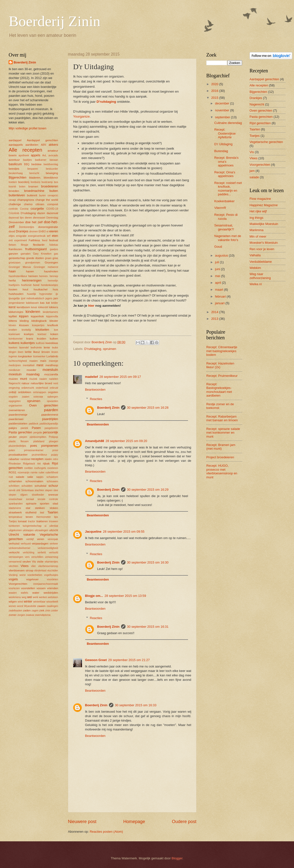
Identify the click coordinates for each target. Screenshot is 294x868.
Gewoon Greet (96, 660)
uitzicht (54, 530)
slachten (39, 490)
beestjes (14, 169)
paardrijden (50, 419)
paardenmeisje (18, 415)
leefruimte (36, 348)
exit (11, 240)
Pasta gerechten (20, 432)
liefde (28, 352)
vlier (33, 566)
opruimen (110, 349)
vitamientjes (51, 562)
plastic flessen (19, 441)
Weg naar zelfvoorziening (260, 276)
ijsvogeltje (14, 298)
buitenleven (17, 195)
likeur (37, 352)
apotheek (24, 155)
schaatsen (52, 477)
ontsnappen (40, 392)
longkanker (25, 356)
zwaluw (30, 615)
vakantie (29, 535)
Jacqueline (93, 532)
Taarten (53, 512)
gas (56, 254)
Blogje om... (94, 596)
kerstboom (23, 307)
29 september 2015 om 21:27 (129, 660)
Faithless (34, 240)
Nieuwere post (82, 822)
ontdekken (25, 392)
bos (56, 182)
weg (24, 597)
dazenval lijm (16, 218)
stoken (54, 508)
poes (34, 446)
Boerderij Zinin (55, 21)
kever (34, 307)
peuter (13, 437)
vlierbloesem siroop (21, 570)
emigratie (21, 236)
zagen (35, 611)
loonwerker (39, 356)
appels (36, 155)
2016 (215, 91)
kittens (13, 321)
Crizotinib (14, 213)
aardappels (16, 145)
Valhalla (255, 255)
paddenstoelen (18, 424)
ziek (42, 610)
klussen (24, 325)
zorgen (21, 615)
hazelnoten (51, 271)
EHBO (42, 232)
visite (40, 562)
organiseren (15, 406)
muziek (33, 379)
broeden (14, 191)
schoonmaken (34, 481)
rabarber (14, 459)
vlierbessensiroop (48, 566)
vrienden (53, 588)
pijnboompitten (38, 437)
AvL (44, 155)
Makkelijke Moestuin (264, 224)
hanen (30, 271)
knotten (13, 330)
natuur (26, 383)
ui (45, 526)
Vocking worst (17, 575)
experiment (21, 240)
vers (27, 557)
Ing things (256, 218)
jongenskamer (17, 303)
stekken (40, 508)
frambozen (15, 249)
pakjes (13, 428)
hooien (13, 289)
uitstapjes (28, 530)
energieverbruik (37, 236)
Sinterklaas (28, 490)
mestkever (15, 370)
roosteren (53, 468)
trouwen (53, 521)
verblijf (30, 539)
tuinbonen (14, 526)
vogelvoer (32, 579)
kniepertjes (38, 325)
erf (49, 236)
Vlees (24, 566)
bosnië (12, 187)
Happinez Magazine (264, 205)
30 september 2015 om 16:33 (136, 705)
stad (55, 504)
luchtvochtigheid (18, 361)
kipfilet (13, 316)
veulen (27, 562)
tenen (29, 517)
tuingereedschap (32, 526)
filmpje (25, 245)
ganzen (13, 254)
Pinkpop (53, 437)
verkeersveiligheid (48, 548)
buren (42, 195)
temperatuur (16, 517)
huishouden (16, 294)
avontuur (14, 160)
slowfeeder (38, 495)
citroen (40, 204)
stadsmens (15, 508)
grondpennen (33, 263)
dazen (41, 213)
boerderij (24, 182)
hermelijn (53, 281)
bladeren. (35, 178)
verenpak (53, 539)
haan (12, 271)
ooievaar (38, 397)
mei (218, 276)
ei (47, 232)
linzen (55, 352)
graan (48, 258)
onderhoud (42, 388)
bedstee (36, 164)
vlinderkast (40, 571)
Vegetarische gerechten (266, 142)
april (218, 283)
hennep (54, 276)
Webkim (255, 268)
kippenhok (37, 316)
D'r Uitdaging (223, 144)
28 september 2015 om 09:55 (124, 532)
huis (55, 289)
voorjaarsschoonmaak (46, 584)
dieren (28, 218)
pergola (38, 433)
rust (11, 477)
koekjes (29, 334)
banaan (54, 160)
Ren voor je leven (262, 249)
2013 (215, 319)
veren (41, 539)
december (222, 103)
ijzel (23, 298)
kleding (24, 321)
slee (56, 490)
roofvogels (40, 468)
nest (56, 383)
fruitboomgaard (36, 249)
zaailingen (52, 606)
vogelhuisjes (51, 575)
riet (39, 464)
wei (30, 597)
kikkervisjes (16, 312)
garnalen (25, 254)
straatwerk (15, 512)
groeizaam (15, 263)
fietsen (12, 245)
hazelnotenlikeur (18, 276)
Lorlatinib (52, 356)
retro (55, 459)
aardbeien (32, 145)
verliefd (42, 553)
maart (220, 290)
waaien (13, 593)
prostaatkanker (18, 455)
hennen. (44, 276)
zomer (13, 615)
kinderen (33, 312)
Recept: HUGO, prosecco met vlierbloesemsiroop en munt (222, 471)
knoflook (53, 325)
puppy (55, 455)
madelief (91, 377)
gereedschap (17, 258)
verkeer (54, 544)
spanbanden (16, 504)
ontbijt (12, 392)
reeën (48, 459)
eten (55, 236)
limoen (46, 352)
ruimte (34, 473)
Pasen (36, 428)
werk (36, 597)
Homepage (134, 822)
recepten (37, 459)
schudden (27, 486)
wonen (12, 606)
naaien (43, 379)
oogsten (53, 392)
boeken (13, 182)
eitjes (12, 236)
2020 (215, 84)
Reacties (96, 399)
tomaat (22, 521)
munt (24, 379)
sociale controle (48, 499)
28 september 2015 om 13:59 (125, 596)
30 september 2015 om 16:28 (148, 408)
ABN (43, 145)
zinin (48, 611)
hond (36, 285)
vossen (41, 588)
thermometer (43, 517)
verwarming (52, 557)
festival (54, 240)
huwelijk (31, 294)
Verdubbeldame (261, 262)
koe (56, 330)
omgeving (14, 388)
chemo (28, 204)
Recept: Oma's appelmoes (225, 174)
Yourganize (81, 116)
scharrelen (15, 481)
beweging (52, 173)
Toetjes (13, 521)
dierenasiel (39, 218)
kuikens (14, 343)
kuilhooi (40, 343)
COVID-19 (52, 209)
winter (28, 601)
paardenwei (16, 419)
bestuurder (52, 169)
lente (47, 347)
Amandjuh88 (94, 441)
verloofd (53, 553)
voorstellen (28, 588)
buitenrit (32, 195)
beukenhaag (16, 173)
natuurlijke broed (41, 383)
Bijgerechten (18, 177)
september (223, 117)
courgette (37, 209)
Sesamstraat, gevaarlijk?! (224, 227)
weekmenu (15, 597)
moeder (31, 370)
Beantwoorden (95, 390)
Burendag (221, 151)
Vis (34, 562)
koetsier (42, 334)
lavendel (24, 348)
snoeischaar (16, 499)
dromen (33, 232)
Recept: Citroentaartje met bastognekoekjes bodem (222, 351)
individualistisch (35, 298)
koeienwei (14, 334)
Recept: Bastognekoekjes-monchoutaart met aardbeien (219, 390)
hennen (33, 276)
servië (12, 490)
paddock (33, 424)
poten (12, 450)
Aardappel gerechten (42, 140)
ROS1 (13, 472)
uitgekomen (15, 530)
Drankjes (22, 231)
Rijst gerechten (260, 123)
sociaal (30, 499)
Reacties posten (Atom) (106, 832)
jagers (49, 298)
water (36, 593)
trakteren (42, 521)
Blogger (177, 858)
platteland (39, 441)
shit (18, 490)
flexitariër (39, 245)
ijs (57, 294)
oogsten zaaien (19, 397)
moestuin (50, 370)
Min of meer (258, 236)
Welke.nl (256, 284)
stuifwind (31, 512)
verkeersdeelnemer (20, 548)
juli (217, 262)
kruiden (42, 339)
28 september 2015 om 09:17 (120, 377)
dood (12, 231)
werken (43, 597)
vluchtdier (53, 571)
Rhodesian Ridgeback (22, 464)
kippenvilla (52, 316)
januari (220, 303)
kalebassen (32, 303)
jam (56, 298)
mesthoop (52, 365)
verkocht (14, 552)
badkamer (41, 160)
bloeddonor (51, 178)
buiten (54, 191)
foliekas (54, 245)
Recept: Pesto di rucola (226, 217)
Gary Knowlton (42, 254)
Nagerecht (15, 383)
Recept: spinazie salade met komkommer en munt (223, 433)
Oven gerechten (44, 405)
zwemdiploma (43, 615)
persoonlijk (50, 432)
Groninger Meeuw (20, 267)
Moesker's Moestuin (264, 243)
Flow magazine (260, 199)
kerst (12, 307)
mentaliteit (29, 365)
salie (30, 477)
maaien (34, 361)
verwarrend (15, 562)
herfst (12, 281)
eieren (54, 231)
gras (55, 258)
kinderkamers (50, 312)
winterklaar (39, 602)
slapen (49, 490)
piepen (23, 437)
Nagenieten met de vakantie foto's (228, 238)
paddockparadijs (49, 424)
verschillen (37, 557)
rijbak (46, 464)
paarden (51, 410)
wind (20, 602)
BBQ (27, 164)
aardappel (15, 140)
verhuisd (14, 544)
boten (22, 187)
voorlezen (14, 588)
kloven (12, 325)
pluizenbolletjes (17, 446)
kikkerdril (43, 307)
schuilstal (41, 486)
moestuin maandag (24, 374)
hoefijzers (14, 285)
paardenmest (50, 415)
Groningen (51, 262)
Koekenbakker (224, 201)
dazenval (52, 213)
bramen (33, 186)
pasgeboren (51, 428)
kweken (13, 348)
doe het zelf (34, 222)
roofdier (29, 468)
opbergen (53, 397)
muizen (13, 379)
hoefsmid (26, 285)
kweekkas (52, 343)
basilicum (15, 164)
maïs (43, 361)
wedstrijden (51, 593)
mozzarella (51, 374)
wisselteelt (52, 602)
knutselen (42, 330)
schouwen (52, 481)
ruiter (41, 473)
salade (20, 477)
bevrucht (34, 173)
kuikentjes (28, 343)
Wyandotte (30, 606)
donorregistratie (48, 227)
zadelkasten (15, 611)
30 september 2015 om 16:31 (148, 627)
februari (221, 296)
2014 (215, 312)
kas (42, 303)
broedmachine (34, 191)
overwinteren (17, 410)
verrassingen (16, 557)
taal (42, 513)
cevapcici (53, 195)
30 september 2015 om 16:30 (148, 562)
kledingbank (39, 321)
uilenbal (54, 526)
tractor (31, 521)
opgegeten (15, 401)
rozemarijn (23, 473)
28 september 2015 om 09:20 (126, 441)
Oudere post (184, 822)
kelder (55, 303)
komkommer (16, 339)
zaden (27, 610)
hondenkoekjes (50, 285)
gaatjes (54, 249)
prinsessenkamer (34, 450)
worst (20, 606)
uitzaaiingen (41, 530)
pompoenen (50, 446)
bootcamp (47, 182)
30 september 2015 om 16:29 (148, 490)
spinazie (31, 504)
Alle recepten (25, 150)
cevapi (12, 200)
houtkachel (41, 289)
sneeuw (53, 495)
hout (26, 289)
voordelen (52, 579)
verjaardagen (40, 544)
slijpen (24, 495)
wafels (25, 593)
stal (28, 508)
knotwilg (26, 330)
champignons (26, 200)
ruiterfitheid (52, 473)
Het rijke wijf (258, 211)
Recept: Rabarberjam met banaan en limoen (222, 418)
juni (218, 269)
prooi (55, 450)
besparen (33, 169)
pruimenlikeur (40, 455)
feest (45, 240)
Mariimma (257, 230)
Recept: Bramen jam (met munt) (221, 447)
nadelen (53, 379)
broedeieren (50, 186)
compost (53, 204)
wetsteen (53, 597)
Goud (218, 247)
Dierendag (52, 218)
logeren (13, 356)
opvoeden (52, 401)
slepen (12, 495)
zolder (55, 611)
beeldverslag (51, 164)
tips (56, 517)
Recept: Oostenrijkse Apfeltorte (225, 133)
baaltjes (27, 160)
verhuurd (26, 544)
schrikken (14, 486)
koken (54, 334)
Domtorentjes (27, 227)
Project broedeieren (220, 457)
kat (48, 303)
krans (30, 339)
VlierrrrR (220, 208)
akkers (53, 145)
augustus (222, 255)
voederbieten (35, 575)
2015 (215, 98)
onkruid (54, 388)
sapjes (40, 477)
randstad (25, 459)
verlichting (28, 553)
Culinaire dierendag (228, 123)
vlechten (13, 566)
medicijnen (15, 365)
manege (53, 361)
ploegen (53, 441)
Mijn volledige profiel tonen (27, 128)
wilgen (13, 602)
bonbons (36, 182)
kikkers (54, 307)
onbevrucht (28, 388)
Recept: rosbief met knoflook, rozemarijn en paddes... (228, 189)
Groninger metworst (46, 267)
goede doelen (35, 258)
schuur (53, 486)
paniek (24, 428)
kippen (24, 316)
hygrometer (46, 294)
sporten (45, 504)
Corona (24, 209)
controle (13, 209)
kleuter (54, 321)
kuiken (54, 339)
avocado (53, 155)
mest (40, 365)
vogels (13, 579)
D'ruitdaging (93, 349)
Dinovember (16, 222)
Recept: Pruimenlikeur (222, 376)
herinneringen (32, 280)
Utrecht (14, 535)
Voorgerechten (18, 584)
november (222, 110)
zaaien (41, 606)
